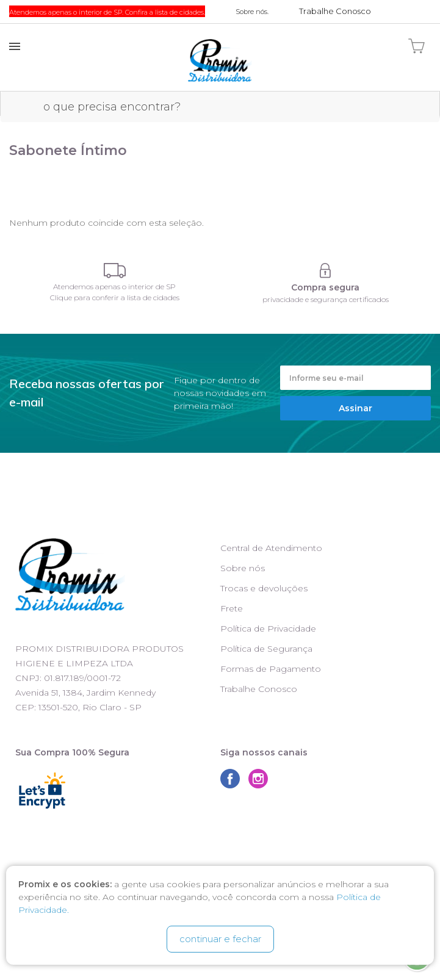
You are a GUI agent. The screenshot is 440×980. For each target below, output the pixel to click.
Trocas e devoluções (264, 588)
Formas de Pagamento (271, 669)
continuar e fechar (220, 939)
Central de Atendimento (271, 548)
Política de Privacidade (268, 629)
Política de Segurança (266, 649)
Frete (232, 608)
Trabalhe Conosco (259, 689)
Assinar (355, 408)
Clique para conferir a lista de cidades (115, 297)
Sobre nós (243, 568)
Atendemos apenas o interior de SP (114, 286)
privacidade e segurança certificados (326, 299)
